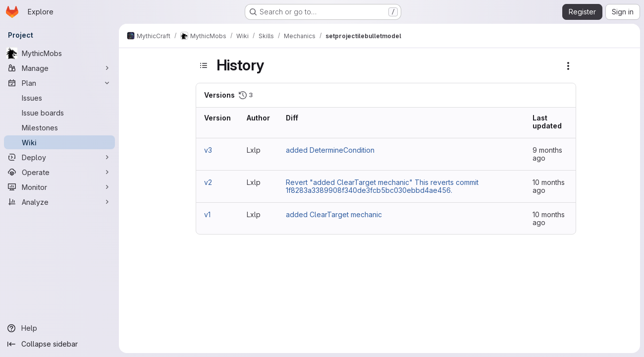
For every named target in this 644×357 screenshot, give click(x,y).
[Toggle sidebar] (204, 65)
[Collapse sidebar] (59, 344)
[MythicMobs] (59, 53)
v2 (208, 182)
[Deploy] (59, 157)
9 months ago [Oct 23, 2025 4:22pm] (547, 154)
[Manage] (59, 68)
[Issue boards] (59, 113)
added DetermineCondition (330, 150)
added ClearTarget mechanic (334, 214)
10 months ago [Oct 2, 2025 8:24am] (549, 186)
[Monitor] (59, 187)
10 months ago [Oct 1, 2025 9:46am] (549, 218)
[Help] (59, 328)
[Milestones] (59, 127)
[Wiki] (59, 142)
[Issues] (59, 98)
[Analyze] (59, 202)
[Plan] (59, 83)
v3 (208, 150)
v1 (207, 214)
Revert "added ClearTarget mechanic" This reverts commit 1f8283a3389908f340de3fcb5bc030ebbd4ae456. (382, 186)
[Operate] (59, 172)
